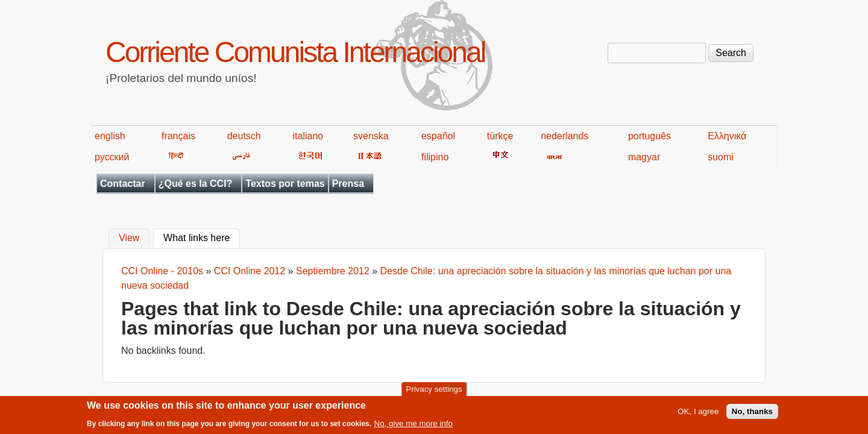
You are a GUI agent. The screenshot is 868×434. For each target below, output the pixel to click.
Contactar (123, 184)
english (110, 136)
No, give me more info (414, 426)
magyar (644, 157)
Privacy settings (434, 393)
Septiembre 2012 (333, 271)
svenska (371, 136)
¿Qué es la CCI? (196, 184)
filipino (435, 157)
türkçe (500, 136)
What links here (202, 237)
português (649, 136)
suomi (721, 157)
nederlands (565, 136)
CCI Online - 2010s (162, 271)
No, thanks (752, 415)
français (178, 136)
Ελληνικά (727, 136)
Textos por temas (285, 184)
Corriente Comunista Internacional (295, 52)
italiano (308, 136)
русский (112, 157)
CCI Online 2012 (250, 271)
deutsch (244, 136)
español (438, 136)
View (129, 238)
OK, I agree (698, 415)
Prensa (348, 184)
